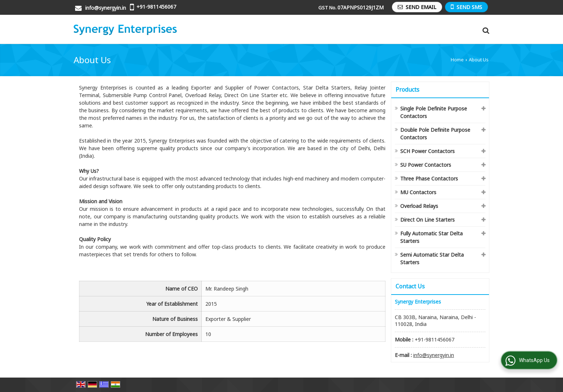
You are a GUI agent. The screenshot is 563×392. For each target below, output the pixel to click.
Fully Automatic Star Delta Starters (431, 237)
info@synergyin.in (106, 8)
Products (407, 90)
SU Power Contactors (426, 165)
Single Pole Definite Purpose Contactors (434, 112)
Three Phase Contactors (429, 178)
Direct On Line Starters (427, 220)
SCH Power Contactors (427, 151)
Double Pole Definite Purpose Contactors (435, 134)
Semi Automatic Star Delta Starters (432, 258)
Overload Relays (419, 206)
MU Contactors (418, 192)
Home (457, 60)
